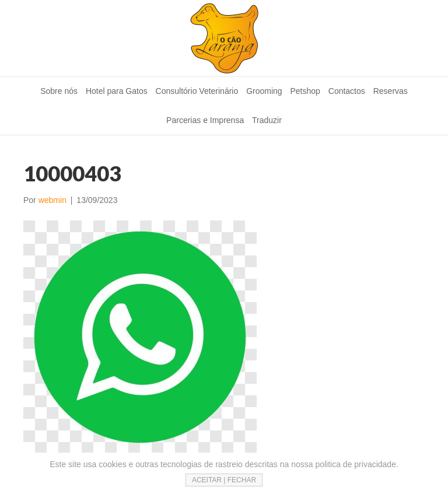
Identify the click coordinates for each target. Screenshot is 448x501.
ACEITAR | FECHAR (224, 480)
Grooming (264, 91)
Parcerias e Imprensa (205, 120)
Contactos (347, 91)
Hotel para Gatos (117, 91)
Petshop (305, 91)
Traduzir (267, 120)
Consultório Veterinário (197, 91)
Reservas (391, 91)
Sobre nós (59, 91)
